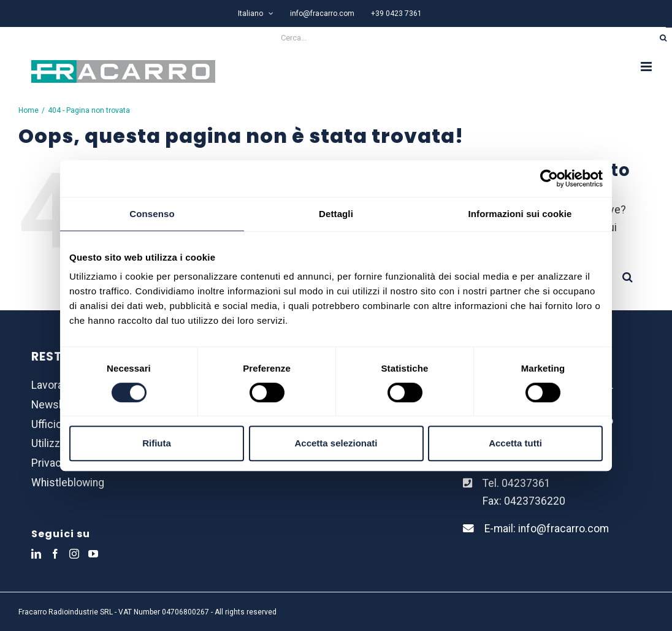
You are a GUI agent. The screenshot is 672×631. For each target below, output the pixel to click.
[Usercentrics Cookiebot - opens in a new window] (549, 178)
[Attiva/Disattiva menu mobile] (647, 67)
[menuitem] (256, 13)
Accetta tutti (515, 443)
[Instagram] (74, 554)
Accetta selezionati (336, 443)
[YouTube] (93, 554)
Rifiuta (157, 443)
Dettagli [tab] (336, 214)
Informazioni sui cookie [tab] (520, 214)
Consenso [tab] (152, 214)
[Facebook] (55, 554)
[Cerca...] (327, 38)
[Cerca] (663, 38)
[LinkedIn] (36, 554)
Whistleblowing (68, 483)
